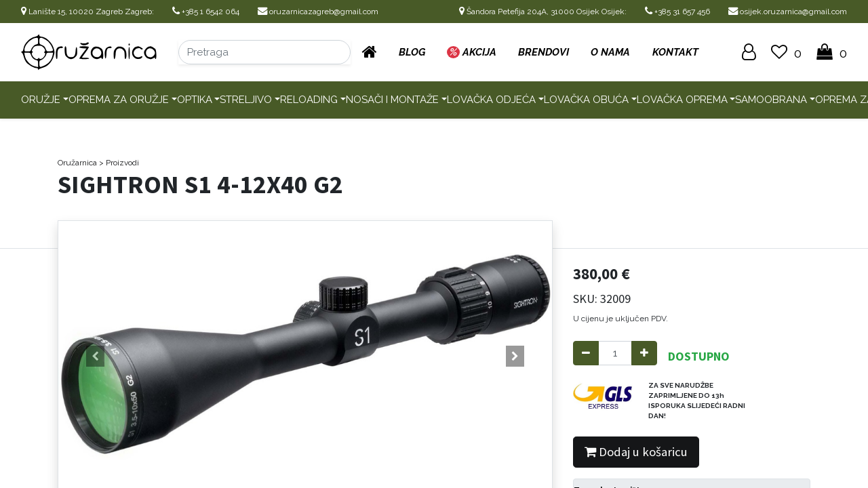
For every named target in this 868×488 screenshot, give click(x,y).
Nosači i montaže (392, 100)
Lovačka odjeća (491, 100)
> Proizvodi (119, 163)
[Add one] (644, 353)
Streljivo (246, 100)
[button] (95, 357)
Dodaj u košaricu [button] (636, 452)
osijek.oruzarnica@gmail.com (788, 12)
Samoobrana (771, 100)
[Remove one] (586, 353)
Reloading (309, 100)
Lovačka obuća (586, 100)
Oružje (41, 100)
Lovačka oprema (682, 100)
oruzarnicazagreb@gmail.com (318, 12)
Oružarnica (77, 163)
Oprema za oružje (119, 100)
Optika (195, 100)
